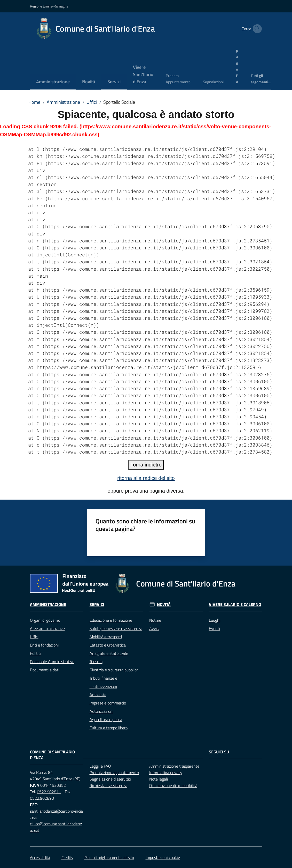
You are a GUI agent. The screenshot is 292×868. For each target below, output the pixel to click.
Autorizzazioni (101, 711)
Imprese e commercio (108, 703)
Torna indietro (146, 465)
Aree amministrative (47, 628)
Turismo (96, 662)
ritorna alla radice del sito (146, 478)
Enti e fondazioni (44, 645)
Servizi (97, 604)
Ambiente (98, 695)
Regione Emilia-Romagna (49, 6)
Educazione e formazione (111, 620)
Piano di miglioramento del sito (109, 858)
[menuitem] (53, 82)
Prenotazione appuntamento (114, 773)
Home (34, 102)
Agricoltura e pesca (106, 719)
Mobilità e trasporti (106, 637)
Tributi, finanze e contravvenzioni (103, 682)
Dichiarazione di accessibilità (173, 785)
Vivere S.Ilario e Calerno (235, 604)
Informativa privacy (166, 773)
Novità (164, 604)
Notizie (155, 620)
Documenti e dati (45, 670)
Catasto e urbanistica (108, 645)
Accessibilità (40, 858)
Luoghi (215, 620)
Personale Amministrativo (52, 662)
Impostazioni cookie (163, 857)
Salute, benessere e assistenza (116, 628)
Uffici (92, 102)
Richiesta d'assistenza (108, 785)
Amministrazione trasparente (174, 766)
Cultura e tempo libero (109, 728)
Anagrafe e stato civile (109, 653)
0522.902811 (49, 792)
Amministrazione (63, 102)
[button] (256, 29)
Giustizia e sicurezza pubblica (114, 670)
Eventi (214, 628)
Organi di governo (45, 620)
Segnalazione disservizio (110, 779)
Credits (67, 858)
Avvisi (154, 628)
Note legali (159, 779)
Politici (35, 653)
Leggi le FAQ (100, 766)
